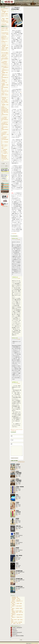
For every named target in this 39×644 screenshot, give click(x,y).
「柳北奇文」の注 (4, 100)
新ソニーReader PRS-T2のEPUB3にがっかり (5, 102)
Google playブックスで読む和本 (5, 98)
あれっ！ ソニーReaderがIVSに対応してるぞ (5, 91)
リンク (14, 6)
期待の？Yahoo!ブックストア (5, 146)
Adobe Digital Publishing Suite (4, 158)
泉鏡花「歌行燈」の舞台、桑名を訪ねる (17, 620)
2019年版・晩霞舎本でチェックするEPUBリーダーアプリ (5, 16)
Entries (19, 6)
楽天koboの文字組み (5, 115)
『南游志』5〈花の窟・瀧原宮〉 (17, 611)
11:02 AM (18, 339)
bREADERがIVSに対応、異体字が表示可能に (5, 112)
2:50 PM (18, 383)
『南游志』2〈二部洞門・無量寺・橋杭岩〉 (16, 604)
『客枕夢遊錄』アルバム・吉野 (5, 12)
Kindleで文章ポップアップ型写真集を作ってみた (5, 68)
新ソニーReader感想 (5, 143)
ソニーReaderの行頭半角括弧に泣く (5, 123)
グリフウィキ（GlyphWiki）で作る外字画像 (5, 45)
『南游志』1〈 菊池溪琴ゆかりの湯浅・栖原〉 (17, 602)
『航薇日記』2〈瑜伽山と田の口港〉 (17, 618)
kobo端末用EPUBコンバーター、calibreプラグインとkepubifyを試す (5, 23)
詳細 (17, 469)
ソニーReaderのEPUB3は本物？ (16, 8)
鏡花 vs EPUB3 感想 (5, 120)
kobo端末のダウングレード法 (5, 42)
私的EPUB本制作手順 (5, 60)
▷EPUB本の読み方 (21, 462)
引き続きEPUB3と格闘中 (5, 128)
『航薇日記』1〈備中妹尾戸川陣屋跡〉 (17, 615)
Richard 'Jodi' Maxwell (35, 643)
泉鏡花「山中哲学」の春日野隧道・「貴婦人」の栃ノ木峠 (17, 623)
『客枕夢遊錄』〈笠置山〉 (16, 598)
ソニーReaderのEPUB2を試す (4, 138)
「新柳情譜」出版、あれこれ (5, 73)
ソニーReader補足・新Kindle (4, 150)
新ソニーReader (4, 152)
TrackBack (14, 431)
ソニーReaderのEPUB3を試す (4, 133)
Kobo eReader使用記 (5, 140)
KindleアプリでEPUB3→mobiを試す (5, 95)
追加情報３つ (4, 107)
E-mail (12, 440)
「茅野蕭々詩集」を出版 (5, 76)
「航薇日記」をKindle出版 (4, 81)
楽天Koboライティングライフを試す (5, 57)
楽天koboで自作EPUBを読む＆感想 (5, 109)
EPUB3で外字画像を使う (5, 125)
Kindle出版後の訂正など (5, 78)
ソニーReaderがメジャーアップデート (5, 64)
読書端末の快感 (4, 156)
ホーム (2, 6)
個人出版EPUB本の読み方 (5, 9)
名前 (12, 436)
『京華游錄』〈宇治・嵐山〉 (16, 600)
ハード (18, 12)
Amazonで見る (5, 181)
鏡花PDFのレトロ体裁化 (5, 135)
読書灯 (2, 148)
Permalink (14, 234)
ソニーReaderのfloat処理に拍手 (4, 62)
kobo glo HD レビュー (5, 51)
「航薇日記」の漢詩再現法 (5, 86)
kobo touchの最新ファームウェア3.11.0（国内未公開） (5, 54)
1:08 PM (19, 278)
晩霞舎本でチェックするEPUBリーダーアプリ (5, 39)
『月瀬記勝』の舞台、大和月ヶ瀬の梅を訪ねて (17, 613)
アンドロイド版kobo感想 (4, 83)
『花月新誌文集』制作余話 (5, 71)
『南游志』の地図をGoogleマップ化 (5, 48)
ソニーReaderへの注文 (5, 154)
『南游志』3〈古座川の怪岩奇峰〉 (16, 607)
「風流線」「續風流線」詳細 (5, 19)
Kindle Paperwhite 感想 (5, 88)
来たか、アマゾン (4, 144)
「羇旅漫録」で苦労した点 (5, 105)
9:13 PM (19, 240)
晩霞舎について (8, 6)
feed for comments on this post (17, 430)
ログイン (24, 6)
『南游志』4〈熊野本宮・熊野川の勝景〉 (17, 609)
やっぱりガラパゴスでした (5, 160)
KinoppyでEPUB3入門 (5, 130)
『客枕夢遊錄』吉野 (15, 597)
